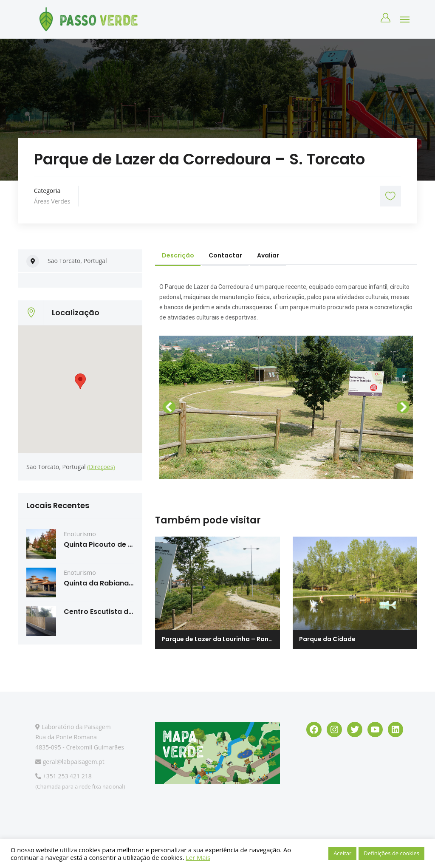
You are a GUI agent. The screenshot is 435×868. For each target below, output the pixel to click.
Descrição (178, 255)
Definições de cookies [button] (391, 853)
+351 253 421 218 (64, 776)
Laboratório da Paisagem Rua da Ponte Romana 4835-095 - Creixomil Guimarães (80, 737)
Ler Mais (198, 857)
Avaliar (269, 255)
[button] (170, 407)
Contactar (226, 255)
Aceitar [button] (342, 853)
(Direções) (101, 467)
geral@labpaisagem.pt (70, 762)
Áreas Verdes (52, 201)
